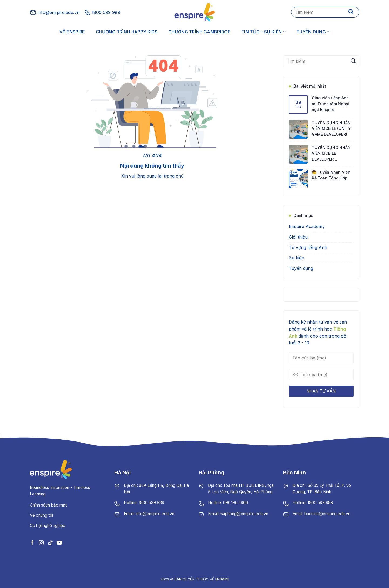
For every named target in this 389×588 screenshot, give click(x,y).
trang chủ (174, 176)
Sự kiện (296, 258)
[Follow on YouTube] (59, 543)
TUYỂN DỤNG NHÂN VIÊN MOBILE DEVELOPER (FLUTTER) (331, 154)
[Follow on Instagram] (41, 543)
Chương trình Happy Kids (127, 32)
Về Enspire (72, 32)
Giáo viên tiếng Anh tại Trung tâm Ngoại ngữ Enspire (330, 104)
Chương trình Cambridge (199, 32)
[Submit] (351, 12)
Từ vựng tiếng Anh (308, 247)
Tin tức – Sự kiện (263, 32)
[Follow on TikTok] (50, 543)
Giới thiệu (298, 237)
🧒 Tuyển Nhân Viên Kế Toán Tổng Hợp (331, 175)
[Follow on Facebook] (32, 543)
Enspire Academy (307, 226)
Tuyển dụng (313, 32)
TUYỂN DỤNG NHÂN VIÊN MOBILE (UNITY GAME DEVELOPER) (331, 128)
